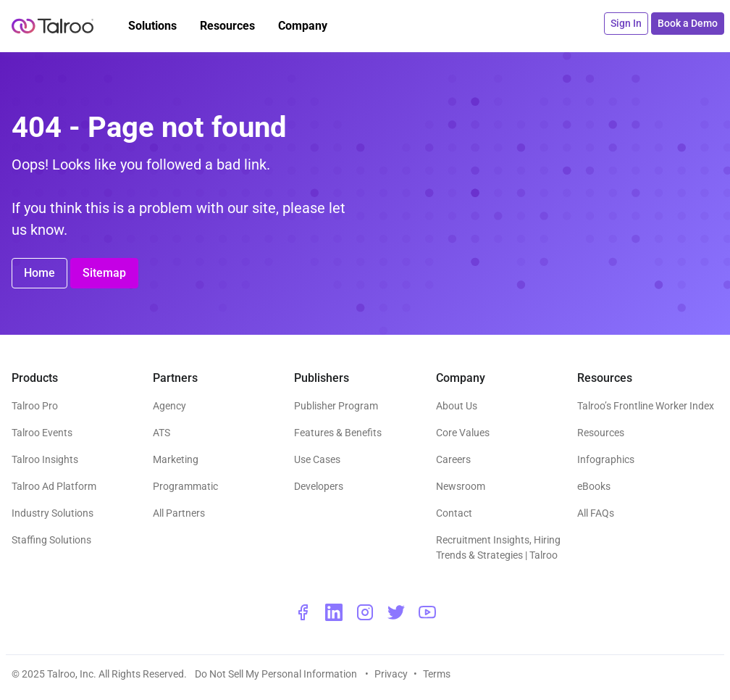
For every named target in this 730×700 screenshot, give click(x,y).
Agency (169, 406)
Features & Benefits (338, 433)
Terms (437, 674)
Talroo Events (42, 433)
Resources (601, 433)
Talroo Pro (35, 406)
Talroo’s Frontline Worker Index (646, 406)
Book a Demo (688, 23)
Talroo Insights (45, 459)
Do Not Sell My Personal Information (277, 674)
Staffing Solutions (51, 540)
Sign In (626, 23)
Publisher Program (336, 406)
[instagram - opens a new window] (365, 612)
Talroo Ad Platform (54, 486)
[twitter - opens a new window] (396, 612)
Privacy (391, 674)
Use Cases (317, 459)
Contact (454, 513)
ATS (161, 433)
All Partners (179, 513)
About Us (457, 406)
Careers (453, 459)
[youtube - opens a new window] (427, 612)
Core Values (463, 433)
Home (39, 273)
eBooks (594, 486)
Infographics (606, 459)
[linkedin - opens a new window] (334, 612)
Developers (319, 486)
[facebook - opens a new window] (303, 612)
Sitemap (104, 273)
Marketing (176, 459)
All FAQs (596, 513)
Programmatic (185, 486)
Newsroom (461, 486)
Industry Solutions (53, 513)
